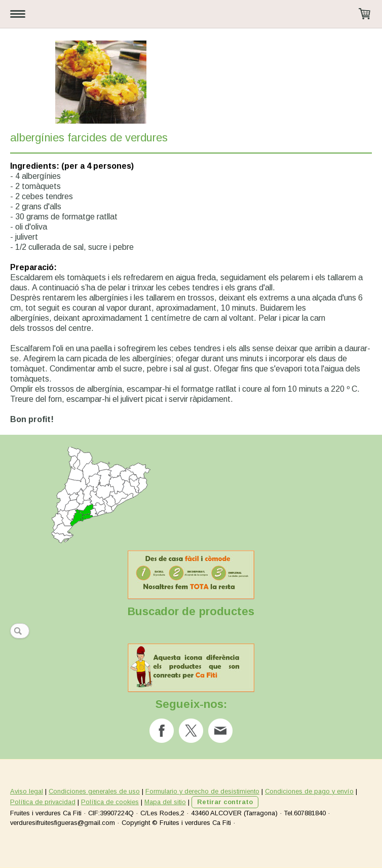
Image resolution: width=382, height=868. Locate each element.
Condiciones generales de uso (94, 791)
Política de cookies (110, 802)
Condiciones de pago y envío (309, 791)
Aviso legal (27, 791)
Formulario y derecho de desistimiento (202, 791)
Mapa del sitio (165, 802)
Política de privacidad (43, 802)
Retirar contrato (225, 802)
